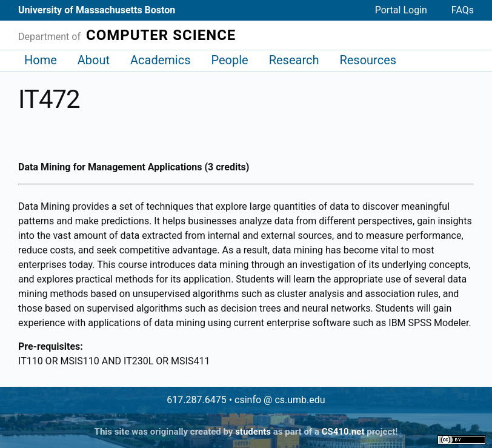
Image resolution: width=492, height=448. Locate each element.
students (253, 432)
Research (294, 60)
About (94, 60)
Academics (160, 60)
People (229, 60)
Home (41, 60)
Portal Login (401, 10)
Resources (368, 60)
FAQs (463, 10)
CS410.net (343, 432)
